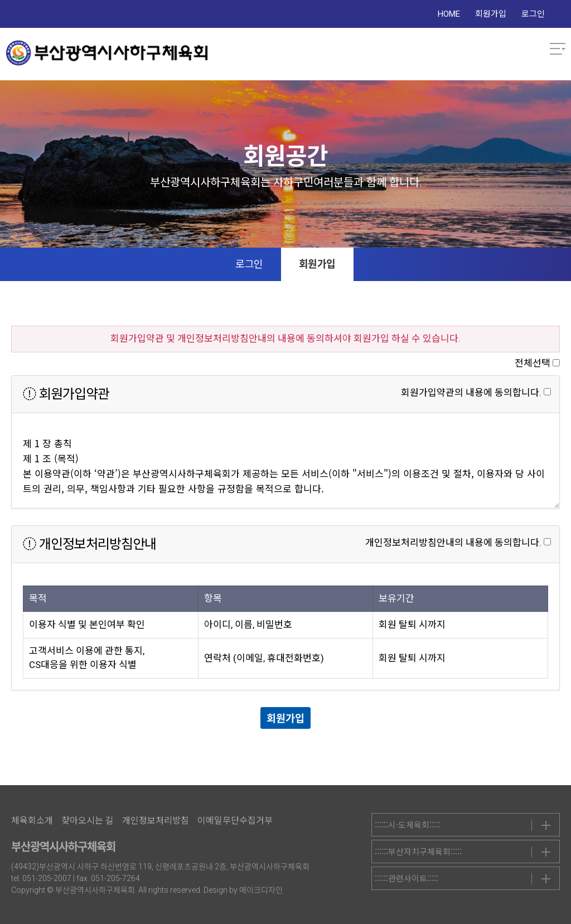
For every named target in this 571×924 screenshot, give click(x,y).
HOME (449, 14)
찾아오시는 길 (88, 821)
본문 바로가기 (0, 0)
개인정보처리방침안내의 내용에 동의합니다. (453, 543)
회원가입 (491, 14)
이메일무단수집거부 (235, 821)
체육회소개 (32, 821)
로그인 (533, 14)
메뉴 (558, 49)
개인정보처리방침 (156, 821)
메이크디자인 (261, 890)
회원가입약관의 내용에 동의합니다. (471, 393)
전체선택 (533, 363)
